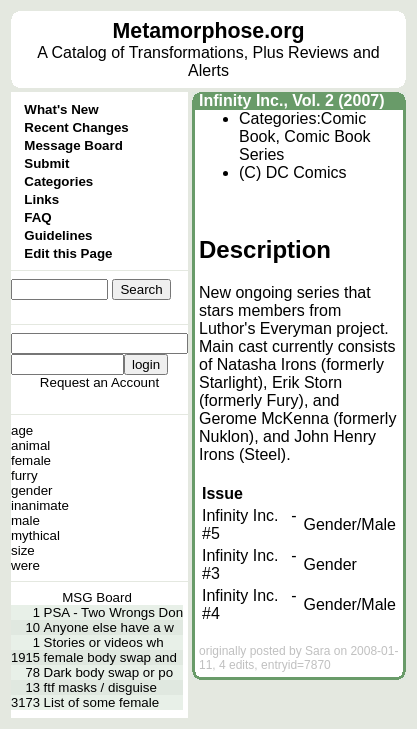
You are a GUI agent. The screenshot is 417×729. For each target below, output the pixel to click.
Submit (46, 163)
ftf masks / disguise (100, 687)
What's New (61, 109)
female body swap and (110, 657)
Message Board (73, 145)
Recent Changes (76, 127)
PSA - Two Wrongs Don (114, 612)
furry (24, 475)
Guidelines (58, 235)
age (22, 430)
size (23, 550)
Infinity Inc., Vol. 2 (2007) (292, 100)
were (25, 565)
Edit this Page (68, 253)
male (25, 520)
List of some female (102, 702)
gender (32, 490)
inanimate (40, 505)
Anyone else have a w (109, 627)
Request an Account (99, 382)
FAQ (37, 217)
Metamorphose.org (209, 31)
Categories (58, 181)
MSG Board (97, 597)
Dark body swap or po (109, 672)
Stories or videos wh (104, 642)
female (31, 460)
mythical (35, 535)
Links (41, 199)
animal (30, 445)
